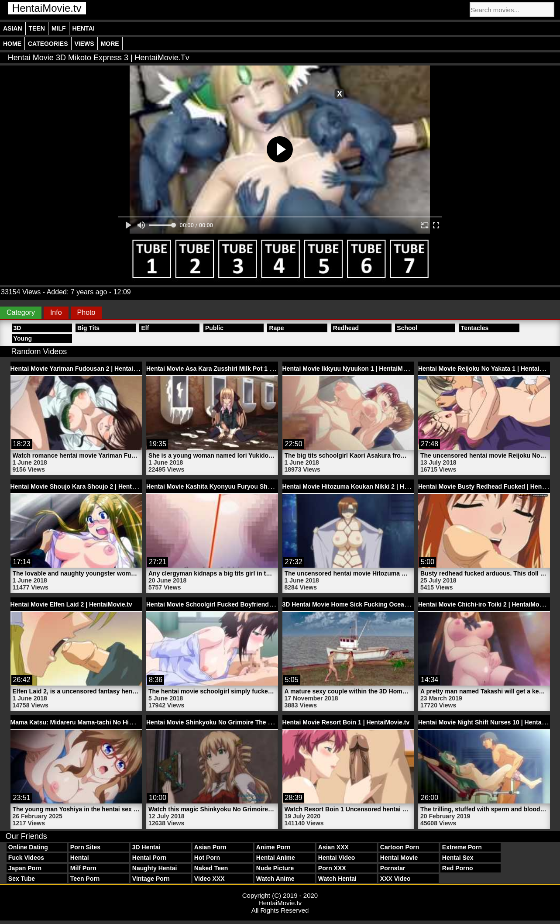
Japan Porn (25, 868)
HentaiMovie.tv (47, 8)
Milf (59, 28)
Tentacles (475, 328)
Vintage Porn (151, 879)
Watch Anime (275, 879)
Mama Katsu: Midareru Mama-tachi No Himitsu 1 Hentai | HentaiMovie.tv (115, 722)
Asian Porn (210, 847)
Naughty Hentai (155, 868)
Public (214, 328)
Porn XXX (332, 868)
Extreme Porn (462, 847)
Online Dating (28, 847)
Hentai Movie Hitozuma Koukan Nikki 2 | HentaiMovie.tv (363, 486)
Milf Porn (83, 868)
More (110, 44)
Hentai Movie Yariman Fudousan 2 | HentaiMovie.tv (84, 369)
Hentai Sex (458, 858)
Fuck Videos (26, 858)
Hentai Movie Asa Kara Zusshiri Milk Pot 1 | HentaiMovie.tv (231, 369)
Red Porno (458, 868)
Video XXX (210, 879)
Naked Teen (211, 868)
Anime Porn (273, 847)
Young (23, 338)
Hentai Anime (276, 858)
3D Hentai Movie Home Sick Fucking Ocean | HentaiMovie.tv (369, 604)
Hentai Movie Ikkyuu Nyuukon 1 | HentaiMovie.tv (352, 369)
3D (17, 328)
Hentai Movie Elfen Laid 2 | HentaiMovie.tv (71, 604)
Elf (145, 328)
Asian (13, 28)
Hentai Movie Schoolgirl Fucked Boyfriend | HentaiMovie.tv (232, 604)
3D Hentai (146, 847)
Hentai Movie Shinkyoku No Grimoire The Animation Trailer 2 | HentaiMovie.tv (259, 722)
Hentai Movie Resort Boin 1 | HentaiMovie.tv (346, 722)
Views (84, 44)
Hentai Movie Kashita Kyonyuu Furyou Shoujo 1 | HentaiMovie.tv (240, 486)
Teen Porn (85, 879)
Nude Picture (275, 868)
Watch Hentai (337, 879)
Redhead (346, 328)
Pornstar (393, 868)
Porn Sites (85, 847)
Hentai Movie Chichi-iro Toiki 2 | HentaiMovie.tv (486, 604)
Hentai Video (337, 858)
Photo (86, 312)
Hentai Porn (149, 858)
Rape (276, 328)
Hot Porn (207, 858)
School (407, 328)
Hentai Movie (399, 858)
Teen (37, 28)
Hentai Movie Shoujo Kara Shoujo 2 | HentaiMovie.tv (86, 486)
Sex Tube (22, 879)
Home (12, 44)
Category (21, 312)
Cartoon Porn (400, 847)
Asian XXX (333, 847)
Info (56, 312)
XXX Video (395, 879)
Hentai (84, 28)
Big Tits (88, 328)
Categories (48, 44)
